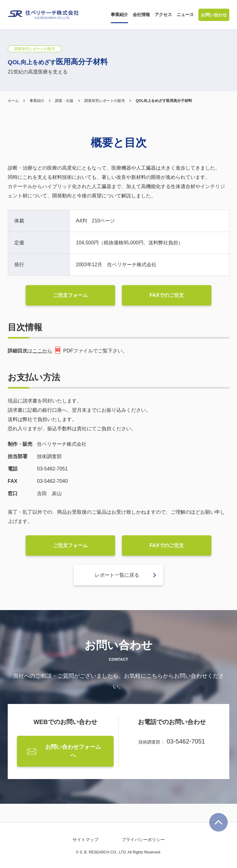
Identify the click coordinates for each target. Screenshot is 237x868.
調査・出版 (64, 101)
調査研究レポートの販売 (105, 101)
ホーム (13, 101)
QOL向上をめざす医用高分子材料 (164, 101)
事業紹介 (37, 101)
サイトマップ (85, 840)
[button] (119, 15)
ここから (46, 350)
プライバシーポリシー (143, 840)
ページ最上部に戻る (218, 822)
